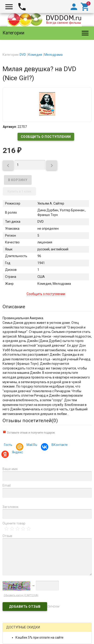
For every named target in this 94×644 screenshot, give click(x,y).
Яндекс (17, 453)
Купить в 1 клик (19, 191)
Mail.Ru (31, 445)
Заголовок (11, 507)
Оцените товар (14, 523)
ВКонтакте (59, 445)
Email (7, 485)
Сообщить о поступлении (46, 137)
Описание (14, 307)
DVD (23, 55)
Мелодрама (53, 55)
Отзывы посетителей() (30, 421)
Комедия (35, 55)
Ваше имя (10, 469)
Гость (8, 445)
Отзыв (7, 536)
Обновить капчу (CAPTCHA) (21, 595)
